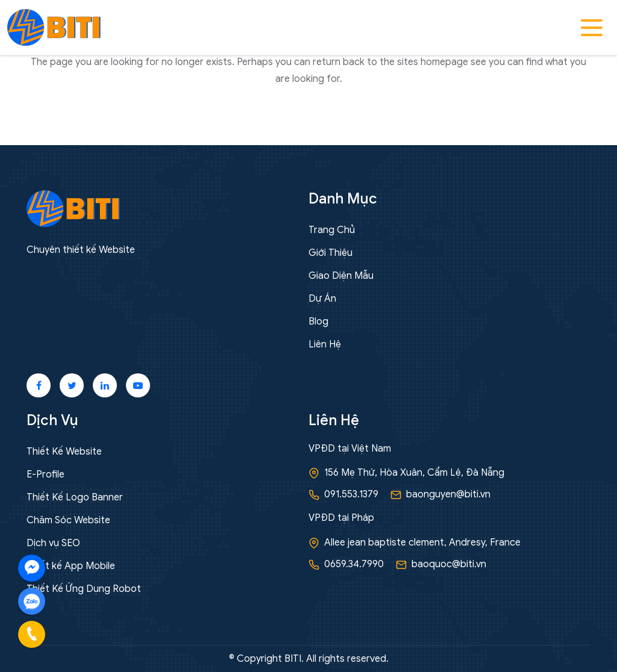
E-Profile (45, 474)
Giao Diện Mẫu (341, 276)
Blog (318, 322)
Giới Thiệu (330, 253)
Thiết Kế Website (64, 452)
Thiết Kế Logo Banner (75, 497)
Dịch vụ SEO (53, 543)
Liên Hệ (325, 344)
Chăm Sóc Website (68, 520)
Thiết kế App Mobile (71, 566)
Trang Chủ (332, 230)
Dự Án (322, 299)
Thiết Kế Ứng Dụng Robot (84, 589)
